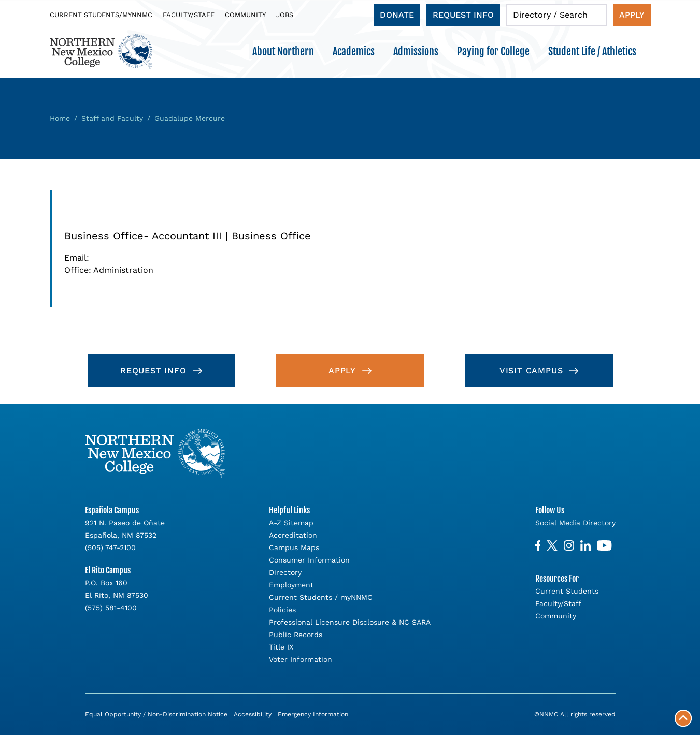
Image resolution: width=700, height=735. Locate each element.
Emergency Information (313, 714)
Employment (291, 585)
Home (60, 118)
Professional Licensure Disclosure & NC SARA (350, 622)
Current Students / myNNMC (321, 597)
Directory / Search (550, 15)
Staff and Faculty (112, 118)
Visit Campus (531, 371)
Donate (397, 15)
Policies (282, 610)
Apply (632, 15)
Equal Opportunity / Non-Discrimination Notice (156, 714)
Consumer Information (309, 560)
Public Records (296, 635)
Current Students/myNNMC (101, 15)
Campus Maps (294, 547)
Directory (285, 572)
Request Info (463, 15)
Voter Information (301, 659)
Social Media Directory (575, 523)
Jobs (285, 15)
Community (245, 15)
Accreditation (293, 535)
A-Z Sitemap (291, 523)
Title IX (281, 647)
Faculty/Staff (189, 15)
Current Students (567, 591)
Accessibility (253, 714)
